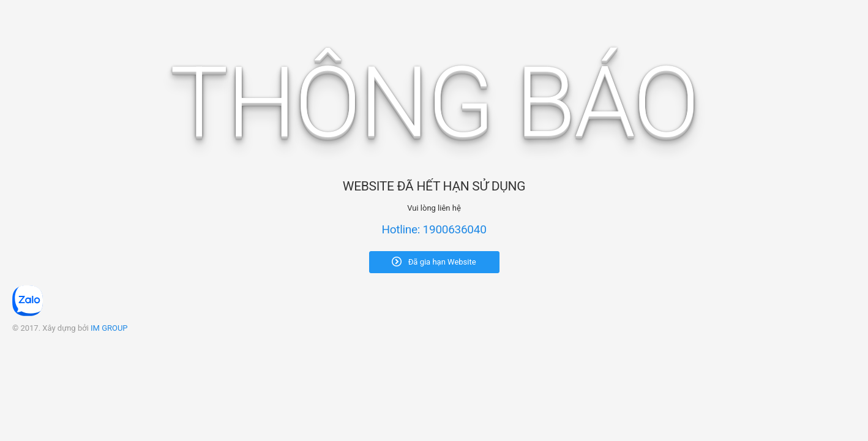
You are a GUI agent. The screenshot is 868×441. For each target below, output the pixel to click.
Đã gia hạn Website (434, 262)
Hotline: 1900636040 (434, 229)
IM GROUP (109, 328)
